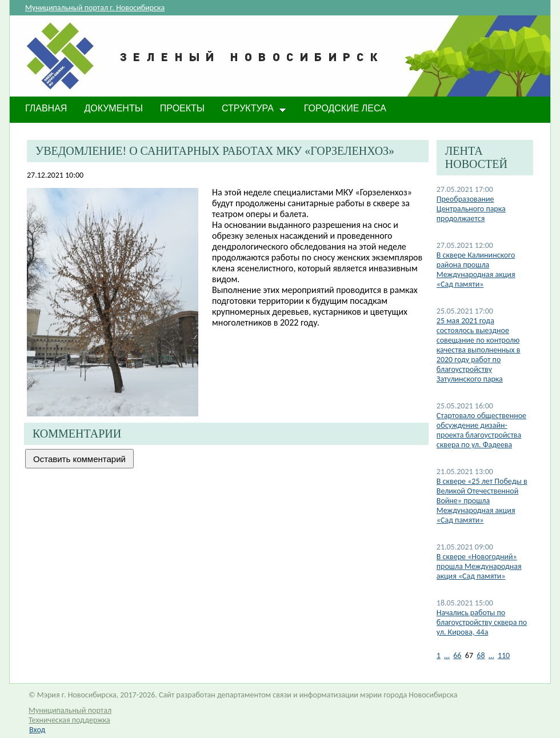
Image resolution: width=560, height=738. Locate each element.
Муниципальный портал (70, 710)
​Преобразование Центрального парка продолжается (471, 209)
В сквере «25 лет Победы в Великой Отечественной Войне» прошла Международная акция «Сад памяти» (482, 501)
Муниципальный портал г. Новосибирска (95, 8)
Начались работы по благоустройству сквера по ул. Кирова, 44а (482, 622)
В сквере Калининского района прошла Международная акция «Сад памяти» (476, 270)
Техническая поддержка (69, 720)
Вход (37, 730)
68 (481, 655)
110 (504, 655)
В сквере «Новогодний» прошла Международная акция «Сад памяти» (479, 566)
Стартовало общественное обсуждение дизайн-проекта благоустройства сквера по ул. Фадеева (481, 430)
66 (457, 655)
